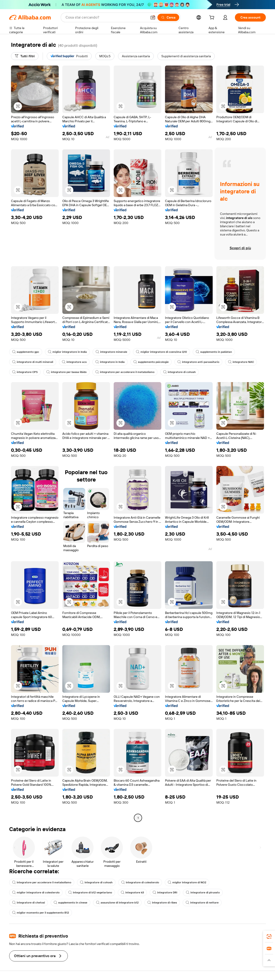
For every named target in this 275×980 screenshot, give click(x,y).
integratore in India (110, 362)
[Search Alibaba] (106, 17)
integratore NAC (241, 362)
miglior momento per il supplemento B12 (41, 913)
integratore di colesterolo (140, 882)
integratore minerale (111, 352)
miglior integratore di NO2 (187, 882)
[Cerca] (168, 17)
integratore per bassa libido (66, 372)
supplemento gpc (26, 352)
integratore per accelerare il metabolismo (125, 372)
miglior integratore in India (67, 352)
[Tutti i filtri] (25, 56)
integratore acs (74, 362)
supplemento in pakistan (214, 352)
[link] (269, 936)
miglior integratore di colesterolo (36, 892)
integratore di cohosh (179, 372)
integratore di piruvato (203, 892)
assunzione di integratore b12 (117, 903)
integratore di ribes (162, 903)
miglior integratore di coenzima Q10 (161, 352)
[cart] (213, 18)
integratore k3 (132, 892)
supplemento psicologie (151, 362)
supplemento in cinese (70, 903)
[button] (153, 17)
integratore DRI (165, 892)
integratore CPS (25, 372)
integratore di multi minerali (33, 362)
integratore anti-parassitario (198, 362)
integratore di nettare (202, 903)
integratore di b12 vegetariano (90, 892)
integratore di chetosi (29, 903)
